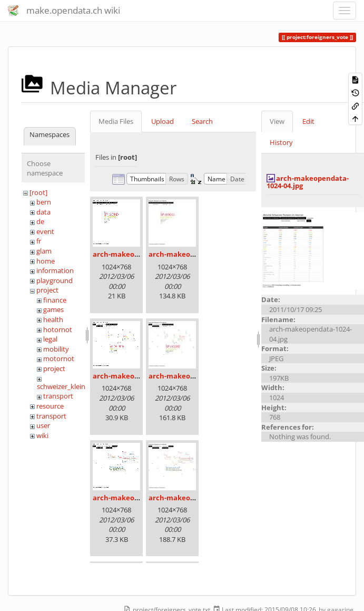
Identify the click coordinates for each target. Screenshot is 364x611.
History (281, 142)
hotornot (58, 329)
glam (44, 251)
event (45, 231)
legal (50, 339)
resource (50, 406)
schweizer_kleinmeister (73, 386)
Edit (308, 121)
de (40, 221)
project (47, 290)
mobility (56, 349)
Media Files (116, 121)
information (55, 270)
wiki (42, 435)
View (277, 121)
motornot (59, 358)
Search (202, 121)
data (43, 212)
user (43, 425)
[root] (38, 192)
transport (58, 396)
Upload (163, 121)
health (53, 319)
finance (55, 300)
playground (55, 280)
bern (44, 202)
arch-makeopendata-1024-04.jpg (308, 182)
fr (39, 241)
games (53, 309)
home (46, 261)
